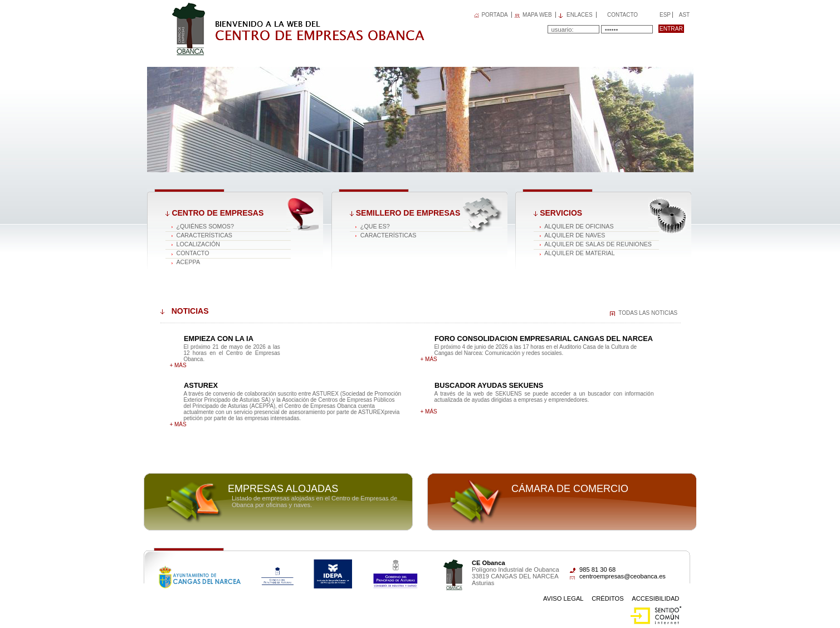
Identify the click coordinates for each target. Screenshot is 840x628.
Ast (684, 15)
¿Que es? (375, 226)
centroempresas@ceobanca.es (622, 576)
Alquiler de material (580, 253)
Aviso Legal (563, 598)
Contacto (622, 15)
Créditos (608, 598)
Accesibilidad (655, 598)
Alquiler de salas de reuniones (598, 244)
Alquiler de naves (575, 235)
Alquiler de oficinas (579, 226)
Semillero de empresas (408, 213)
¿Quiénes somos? (205, 226)
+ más (178, 365)
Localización (198, 244)
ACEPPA (188, 262)
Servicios (561, 213)
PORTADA (494, 15)
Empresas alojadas (283, 489)
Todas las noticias (648, 313)
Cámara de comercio (570, 489)
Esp (664, 15)
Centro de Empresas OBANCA (236, 8)
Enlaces (580, 15)
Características (204, 235)
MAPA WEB (537, 15)
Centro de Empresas (218, 213)
